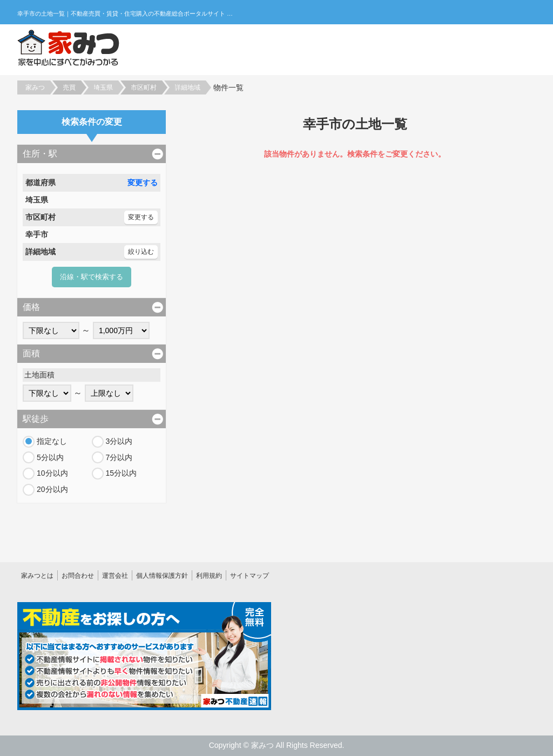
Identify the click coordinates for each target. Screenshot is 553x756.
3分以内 (119, 441)
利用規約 (209, 576)
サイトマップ (249, 576)
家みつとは (37, 576)
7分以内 (119, 457)
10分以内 (52, 473)
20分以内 (52, 489)
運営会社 (115, 576)
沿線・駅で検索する (92, 277)
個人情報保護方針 (162, 576)
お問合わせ (78, 576)
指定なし (52, 441)
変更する (143, 183)
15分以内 (122, 473)
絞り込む (141, 252)
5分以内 (50, 457)
